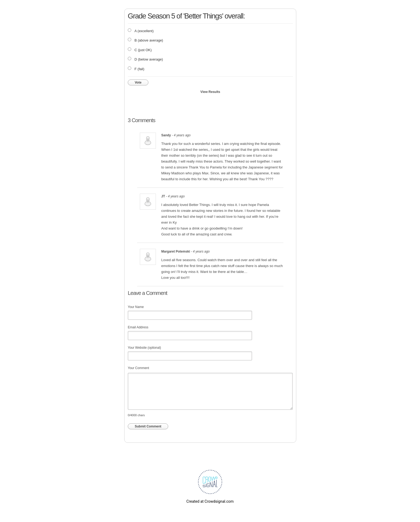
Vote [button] (138, 82)
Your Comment (138, 368)
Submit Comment (148, 426)
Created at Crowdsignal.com (210, 501)
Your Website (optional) (144, 348)
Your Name (136, 307)
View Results (210, 92)
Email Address (138, 327)
